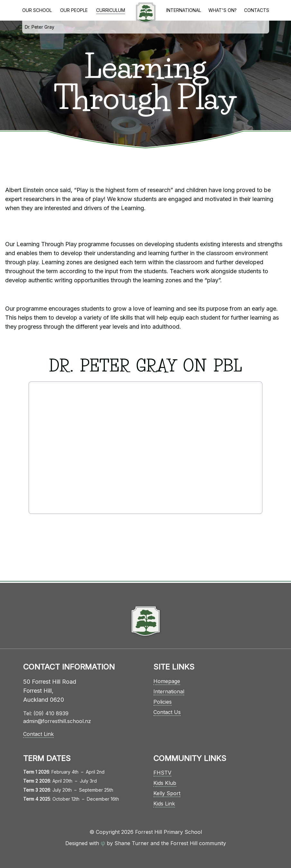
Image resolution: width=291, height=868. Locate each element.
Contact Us (167, 712)
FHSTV (162, 773)
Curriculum (111, 10)
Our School (37, 10)
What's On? (223, 10)
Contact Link (38, 734)
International (184, 10)
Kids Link (164, 804)
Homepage (167, 681)
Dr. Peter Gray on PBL (40, 29)
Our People (74, 10)
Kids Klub (165, 783)
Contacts (257, 10)
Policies (163, 702)
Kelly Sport (167, 793)
